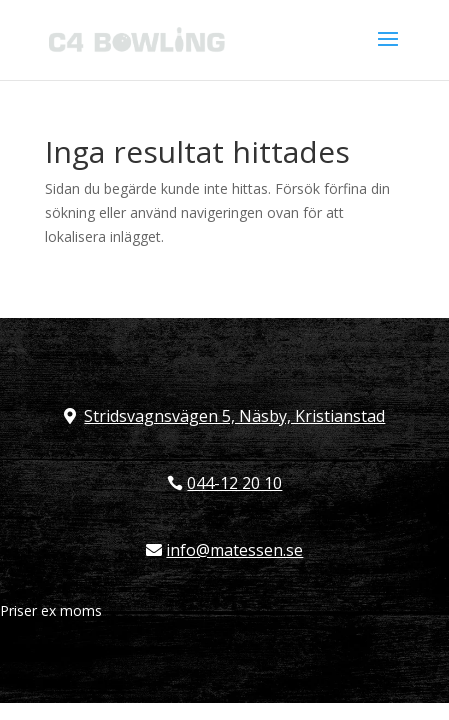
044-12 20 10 (234, 483)
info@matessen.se (234, 550)
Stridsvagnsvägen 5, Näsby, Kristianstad (234, 416)
